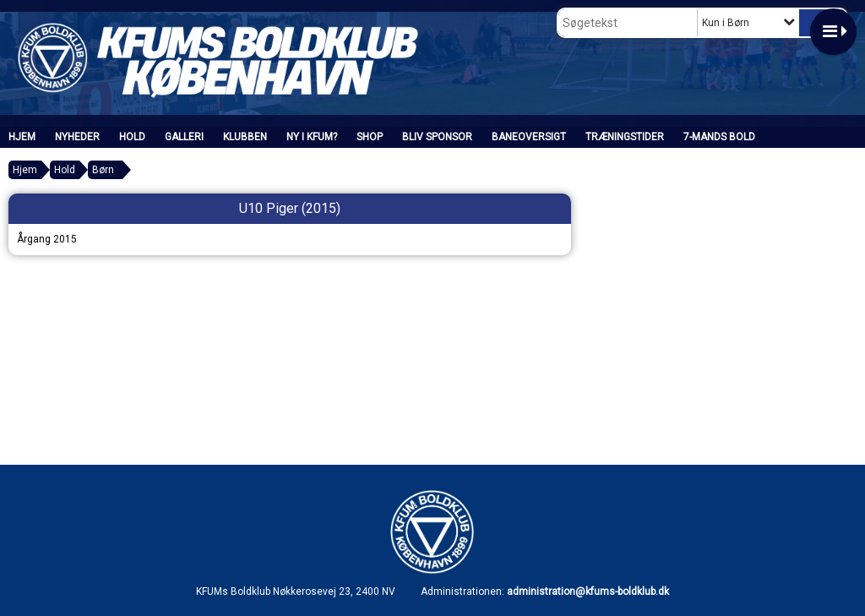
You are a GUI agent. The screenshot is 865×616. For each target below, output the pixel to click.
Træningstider (625, 137)
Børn (103, 170)
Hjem (22, 137)
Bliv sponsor (437, 137)
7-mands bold (719, 137)
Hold (132, 137)
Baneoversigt (529, 137)
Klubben (245, 137)
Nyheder (77, 137)
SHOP (370, 137)
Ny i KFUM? (312, 137)
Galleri (184, 137)
